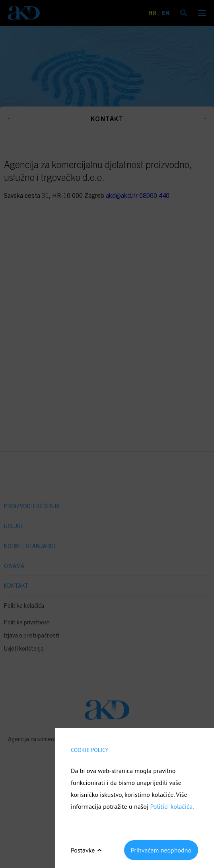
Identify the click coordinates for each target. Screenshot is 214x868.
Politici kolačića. (172, 806)
